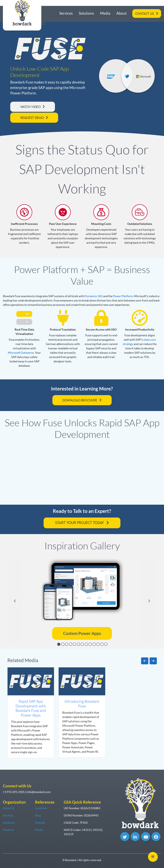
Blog (38, 815)
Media (105, 13)
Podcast (40, 823)
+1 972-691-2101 (14, 792)
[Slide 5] (74, 644)
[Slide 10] (94, 644)
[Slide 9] (90, 644)
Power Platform (123, 296)
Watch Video (31, 107)
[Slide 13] (106, 644)
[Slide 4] (71, 644)
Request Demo (32, 118)
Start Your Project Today (80, 523)
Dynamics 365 (94, 296)
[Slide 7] (82, 644)
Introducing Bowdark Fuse (82, 704)
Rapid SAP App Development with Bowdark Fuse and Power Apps (31, 708)
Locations (41, 808)
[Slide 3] (67, 644)
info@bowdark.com (38, 792)
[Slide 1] (59, 644)
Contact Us (145, 14)
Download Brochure (80, 400)
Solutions (86, 13)
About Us (9, 808)
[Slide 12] (102, 644)
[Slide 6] (78, 644)
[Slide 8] (86, 644)
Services (66, 13)
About (122, 13)
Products (9, 830)
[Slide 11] (98, 644)
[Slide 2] (63, 644)
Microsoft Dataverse (21, 353)
